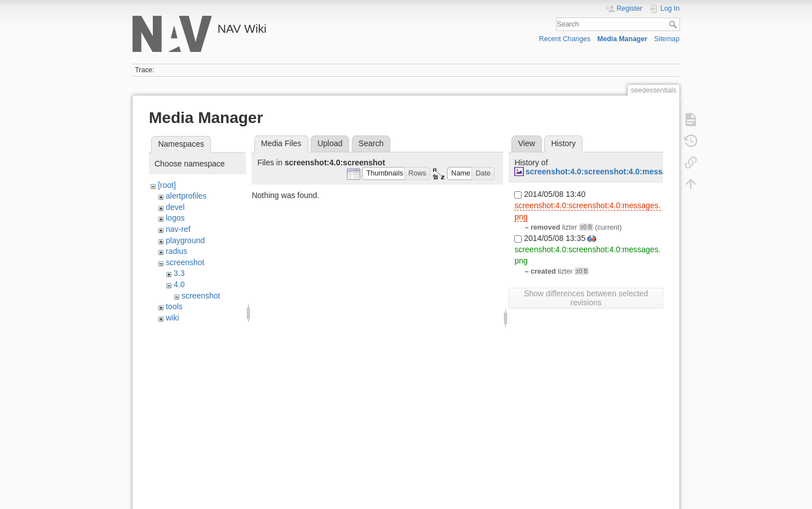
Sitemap (667, 39)
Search (674, 24)
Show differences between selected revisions (586, 298)
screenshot (185, 262)
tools (174, 306)
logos (175, 218)
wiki (172, 318)
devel (175, 207)
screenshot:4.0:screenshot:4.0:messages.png (611, 172)
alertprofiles (186, 196)
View (527, 143)
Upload (330, 143)
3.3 (179, 273)
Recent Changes (565, 39)
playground (185, 240)
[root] (167, 185)
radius (176, 251)
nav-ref (178, 229)
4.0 (179, 284)
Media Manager (622, 39)
